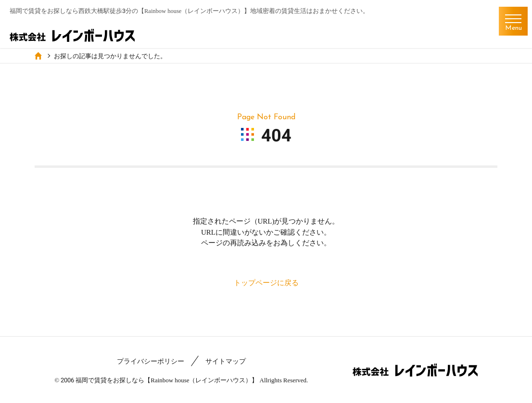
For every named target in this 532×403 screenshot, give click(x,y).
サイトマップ (226, 361)
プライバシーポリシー (151, 361)
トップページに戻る (266, 282)
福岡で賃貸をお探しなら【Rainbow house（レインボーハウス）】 (167, 380)
